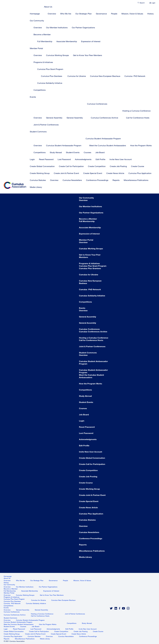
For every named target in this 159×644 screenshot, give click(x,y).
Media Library (36, 187)
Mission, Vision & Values (132, 14)
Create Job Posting (118, 166)
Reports (116, 180)
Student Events (73, 152)
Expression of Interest (91, 41)
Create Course (138, 166)
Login (32, 159)
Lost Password (64, 159)
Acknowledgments (83, 159)
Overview (52, 14)
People (114, 14)
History (150, 14)
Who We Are (66, 14)
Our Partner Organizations (83, 27)
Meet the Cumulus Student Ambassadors (108, 145)
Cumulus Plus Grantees (52, 76)
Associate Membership (67, 41)
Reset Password (46, 159)
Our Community (37, 21)
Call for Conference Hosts (138, 118)
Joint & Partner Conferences (46, 125)
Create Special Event (93, 173)
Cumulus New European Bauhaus (105, 76)
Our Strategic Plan (84, 14)
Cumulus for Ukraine (77, 76)
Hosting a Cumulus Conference (136, 111)
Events (33, 97)
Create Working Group (40, 173)
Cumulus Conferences (97, 104)
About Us (48, 7)
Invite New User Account (121, 159)
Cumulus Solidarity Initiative (50, 83)
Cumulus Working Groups (57, 55)
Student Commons (38, 132)
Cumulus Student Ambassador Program (64, 145)
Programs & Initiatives (43, 62)
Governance (101, 14)
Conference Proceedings (97, 180)
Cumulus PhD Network (135, 76)
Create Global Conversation (42, 166)
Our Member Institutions (57, 27)
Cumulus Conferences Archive (104, 118)
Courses (87, 152)
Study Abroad (56, 152)
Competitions (40, 90)
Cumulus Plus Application (140, 173)
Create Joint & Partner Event (66, 173)
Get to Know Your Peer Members (88, 55)
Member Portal (36, 48)
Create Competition (97, 166)
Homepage (35, 14)
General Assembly (54, 118)
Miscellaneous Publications (136, 180)
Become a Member (42, 34)
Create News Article (115, 173)
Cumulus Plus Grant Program (50, 69)
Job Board (100, 152)
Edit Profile (100, 159)
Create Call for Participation (71, 166)
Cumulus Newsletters (72, 180)
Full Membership (45, 41)
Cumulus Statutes (38, 180)
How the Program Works (141, 145)
